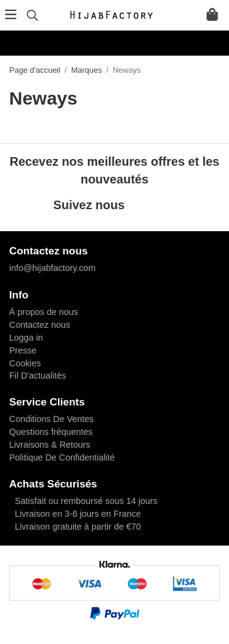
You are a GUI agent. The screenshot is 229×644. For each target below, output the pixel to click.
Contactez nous (40, 325)
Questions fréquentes (51, 432)
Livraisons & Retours (50, 445)
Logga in (26, 338)
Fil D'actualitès (38, 376)
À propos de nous (44, 312)
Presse (23, 350)
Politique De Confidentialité (62, 457)
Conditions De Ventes (51, 419)
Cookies (25, 363)
